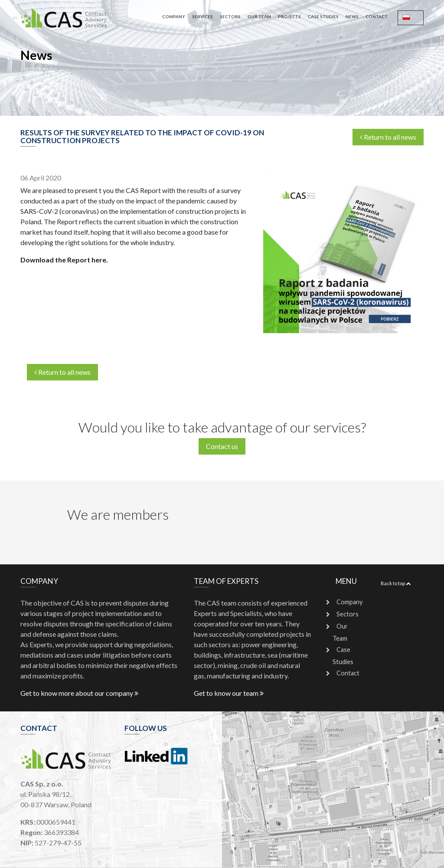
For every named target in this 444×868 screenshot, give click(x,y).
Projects (289, 17)
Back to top (396, 583)
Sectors (230, 17)
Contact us (222, 446)
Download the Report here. (64, 260)
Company (174, 17)
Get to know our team (229, 693)
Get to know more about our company (79, 693)
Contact (377, 17)
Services (202, 17)
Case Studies (323, 17)
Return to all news (388, 137)
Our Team (259, 17)
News (352, 17)
